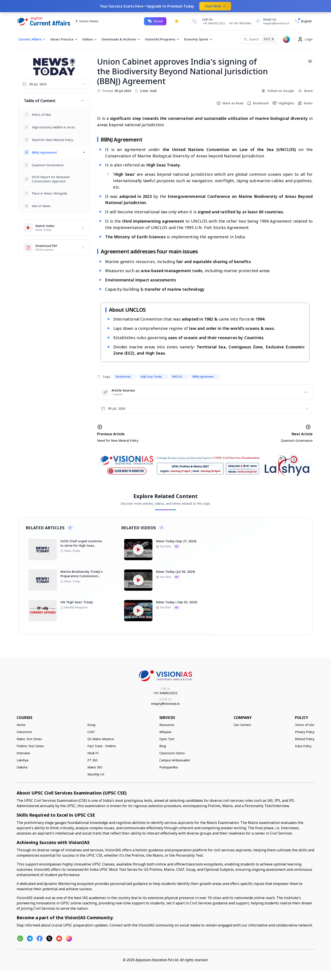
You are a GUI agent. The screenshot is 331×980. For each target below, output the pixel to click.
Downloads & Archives (121, 39)
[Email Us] (272, 21)
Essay (91, 725)
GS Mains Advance (101, 739)
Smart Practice (64, 39)
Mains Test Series (29, 739)
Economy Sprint (198, 39)
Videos (90, 39)
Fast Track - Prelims (102, 746)
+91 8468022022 (165, 693)
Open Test (167, 739)
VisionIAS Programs (162, 39)
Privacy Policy (305, 732)
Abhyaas (165, 732)
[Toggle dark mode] (177, 21)
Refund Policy (305, 739)
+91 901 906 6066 (240, 23)
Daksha (22, 767)
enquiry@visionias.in (165, 704)
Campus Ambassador (175, 760)
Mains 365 (95, 767)
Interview (23, 753)
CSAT (91, 732)
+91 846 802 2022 (214, 23)
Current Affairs (32, 39)
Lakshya (22, 760)
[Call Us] (194, 21)
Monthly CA (96, 774)
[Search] (259, 39)
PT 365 (92, 760)
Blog (163, 746)
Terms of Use (305, 725)
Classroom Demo (172, 753)
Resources (167, 725)
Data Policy (303, 746)
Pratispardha (168, 767)
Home (21, 725)
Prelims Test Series (30, 746)
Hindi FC (93, 753)
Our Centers (242, 725)
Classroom (24, 732)
